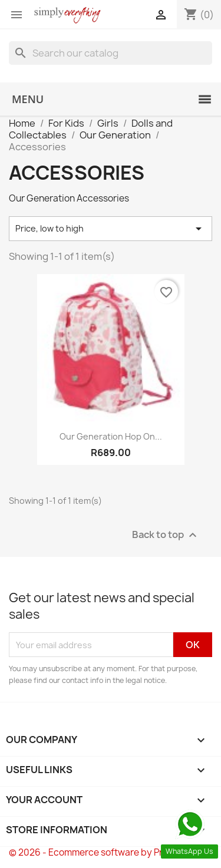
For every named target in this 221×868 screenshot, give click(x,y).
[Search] (111, 53)
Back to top (166, 535)
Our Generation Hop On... (111, 436)
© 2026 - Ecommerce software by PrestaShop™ (111, 852)
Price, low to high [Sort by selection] (111, 229)
